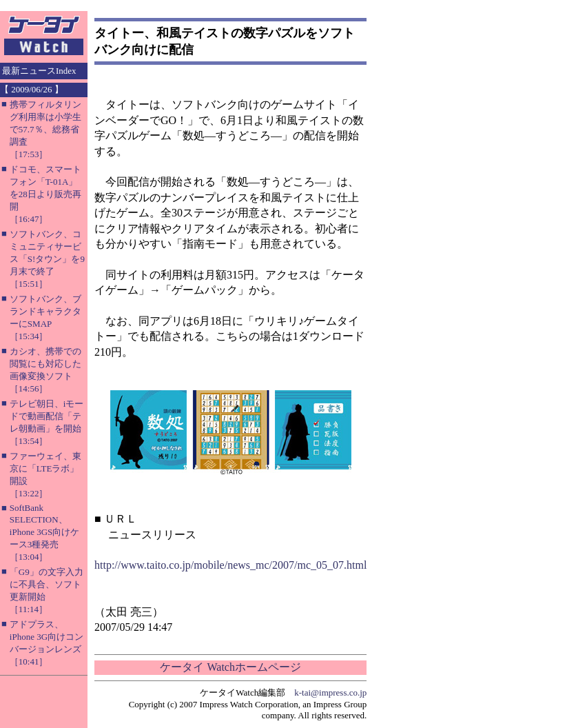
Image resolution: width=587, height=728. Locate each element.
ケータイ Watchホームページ (230, 667)
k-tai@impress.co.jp (330, 692)
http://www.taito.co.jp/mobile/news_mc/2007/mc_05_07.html (230, 565)
